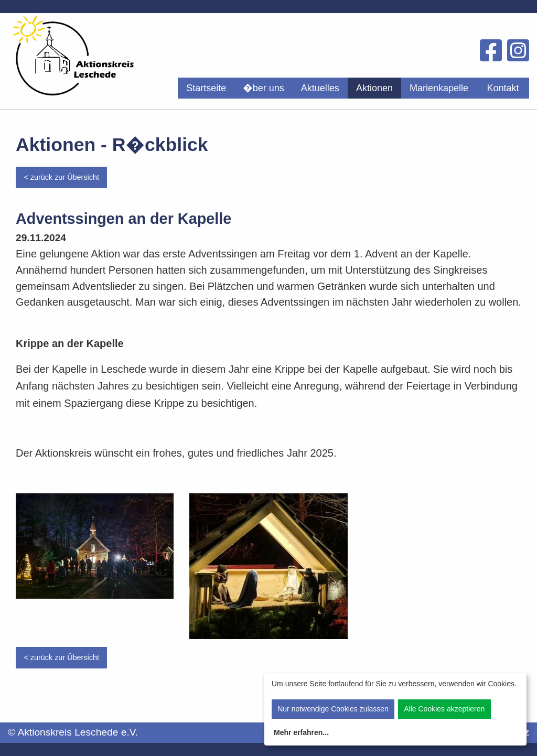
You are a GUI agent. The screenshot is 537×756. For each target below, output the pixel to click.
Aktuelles (320, 88)
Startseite (206, 88)
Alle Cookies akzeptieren (444, 709)
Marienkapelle (439, 88)
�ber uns (264, 88)
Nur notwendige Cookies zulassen (333, 709)
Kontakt (503, 88)
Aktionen (374, 88)
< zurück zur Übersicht (61, 177)
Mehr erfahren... (301, 732)
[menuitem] (206, 88)
